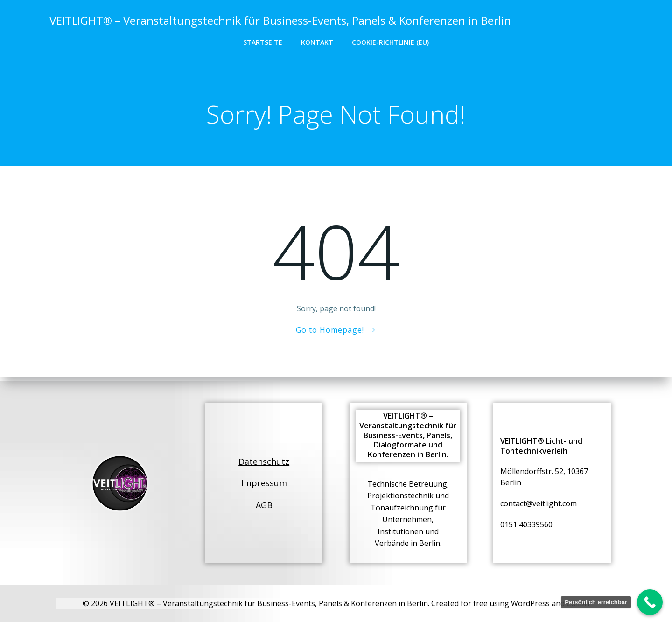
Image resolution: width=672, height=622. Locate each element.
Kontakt (317, 42)
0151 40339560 (527, 524)
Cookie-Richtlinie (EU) (390, 42)
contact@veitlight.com (539, 503)
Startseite (263, 42)
